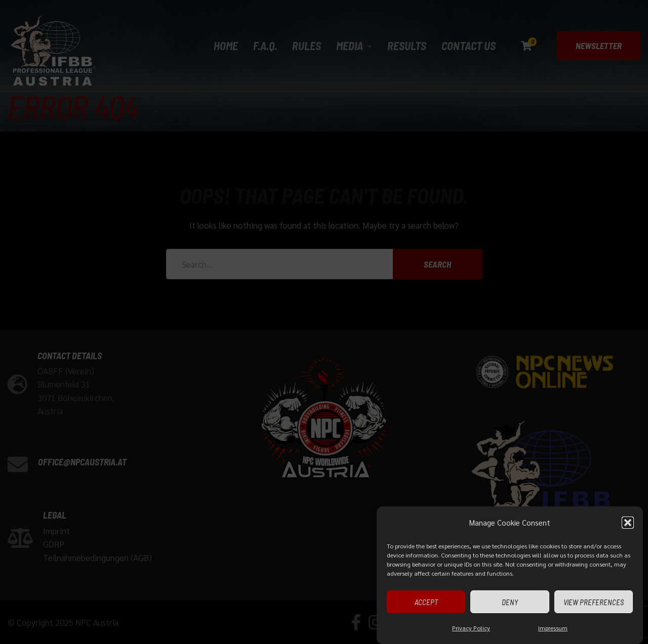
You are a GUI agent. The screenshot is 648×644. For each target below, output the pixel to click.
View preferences (594, 602)
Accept (426, 602)
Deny (510, 602)
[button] (628, 523)
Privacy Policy (471, 628)
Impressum (553, 628)
